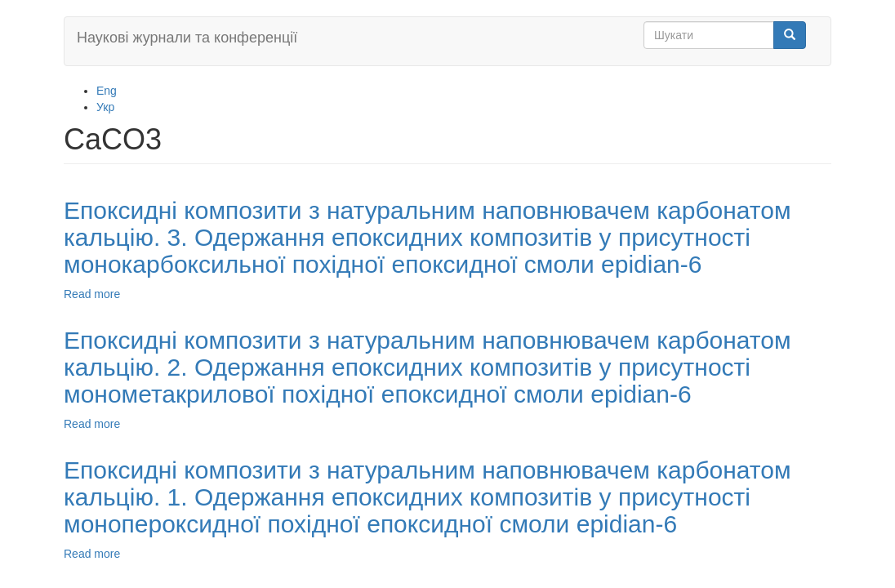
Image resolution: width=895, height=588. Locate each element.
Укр (105, 107)
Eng (107, 91)
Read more (92, 294)
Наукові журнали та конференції (187, 38)
